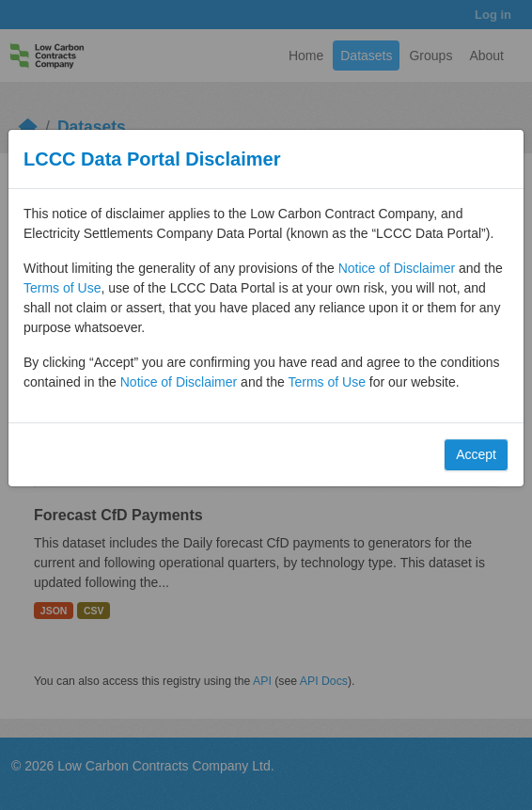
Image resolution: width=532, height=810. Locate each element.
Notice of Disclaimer (397, 268)
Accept (476, 454)
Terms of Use (62, 288)
